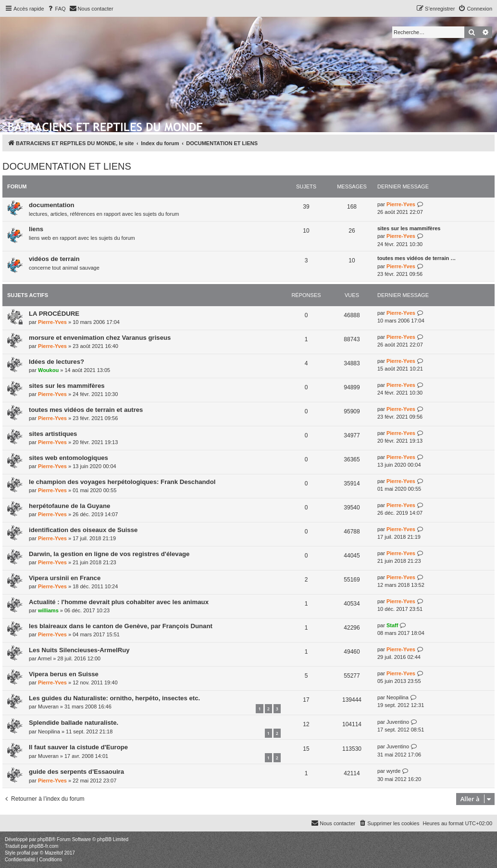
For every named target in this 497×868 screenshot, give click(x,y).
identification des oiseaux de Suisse (83, 530)
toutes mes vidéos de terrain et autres (86, 410)
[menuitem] (56, 9)
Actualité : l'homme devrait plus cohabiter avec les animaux (119, 602)
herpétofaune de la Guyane (69, 506)
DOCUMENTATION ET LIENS (67, 166)
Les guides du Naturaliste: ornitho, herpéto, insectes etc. (114, 698)
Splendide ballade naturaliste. (74, 723)
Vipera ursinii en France (65, 578)
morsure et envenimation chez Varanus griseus (100, 338)
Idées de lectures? (56, 362)
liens (36, 229)
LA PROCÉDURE (54, 314)
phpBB (45, 839)
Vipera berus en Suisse (64, 674)
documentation (52, 205)
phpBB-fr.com (44, 846)
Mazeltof (54, 853)
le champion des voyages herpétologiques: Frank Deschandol (122, 482)
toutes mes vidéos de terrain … (416, 258)
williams (48, 610)
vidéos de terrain (54, 259)
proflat (24, 853)
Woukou (48, 370)
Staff (392, 625)
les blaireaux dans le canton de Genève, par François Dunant (121, 626)
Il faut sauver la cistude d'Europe (78, 747)
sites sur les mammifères (409, 228)
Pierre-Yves (401, 204)
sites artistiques (53, 434)
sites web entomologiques (68, 458)
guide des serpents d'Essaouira (76, 772)
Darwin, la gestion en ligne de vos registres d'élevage (109, 554)
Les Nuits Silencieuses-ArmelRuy (79, 650)
